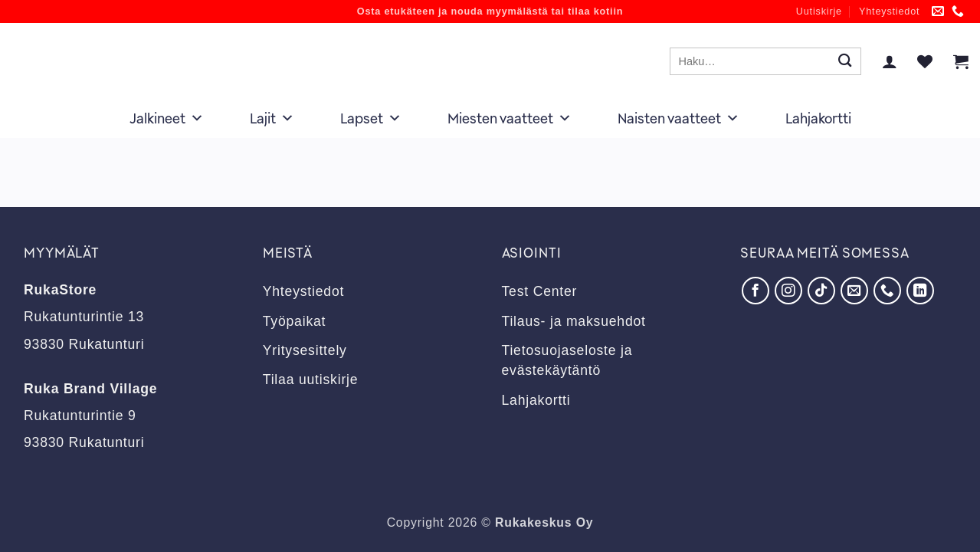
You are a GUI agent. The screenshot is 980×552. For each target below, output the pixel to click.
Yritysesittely (305, 350)
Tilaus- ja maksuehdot (574, 321)
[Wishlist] (925, 61)
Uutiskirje (819, 11)
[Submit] (845, 62)
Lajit (272, 118)
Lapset (371, 118)
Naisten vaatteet (678, 118)
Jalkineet (167, 118)
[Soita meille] (958, 12)
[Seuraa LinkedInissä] (920, 291)
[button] (890, 61)
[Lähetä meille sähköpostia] (938, 12)
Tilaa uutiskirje (311, 379)
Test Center (540, 291)
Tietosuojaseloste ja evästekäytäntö (567, 360)
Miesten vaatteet (510, 118)
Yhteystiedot (889, 11)
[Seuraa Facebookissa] (755, 291)
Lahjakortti (818, 118)
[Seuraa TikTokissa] (821, 291)
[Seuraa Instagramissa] (788, 291)
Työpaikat (295, 321)
